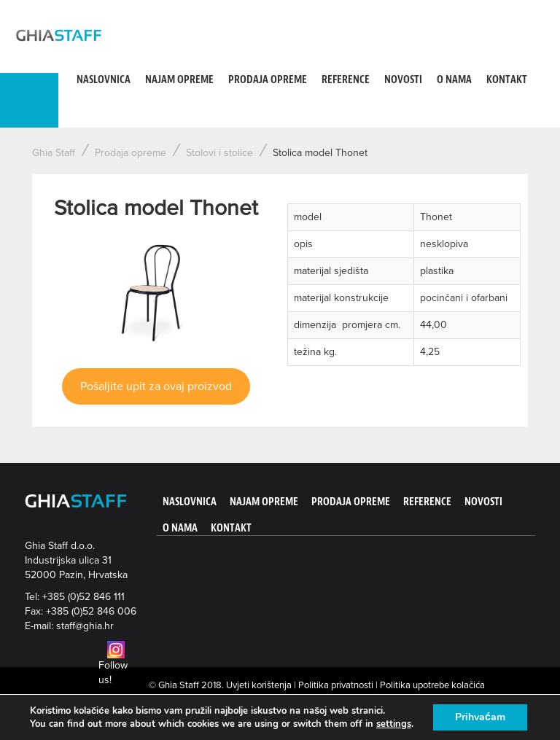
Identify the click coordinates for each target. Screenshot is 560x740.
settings (394, 724)
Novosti (403, 80)
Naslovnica (104, 80)
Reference (346, 80)
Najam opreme (179, 80)
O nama (454, 80)
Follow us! (113, 665)
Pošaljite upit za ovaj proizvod (156, 386)
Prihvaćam (480, 717)
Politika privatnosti (336, 685)
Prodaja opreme (268, 80)
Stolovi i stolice (219, 153)
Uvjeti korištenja (259, 685)
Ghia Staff (54, 153)
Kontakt (507, 80)
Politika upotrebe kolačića (432, 685)
